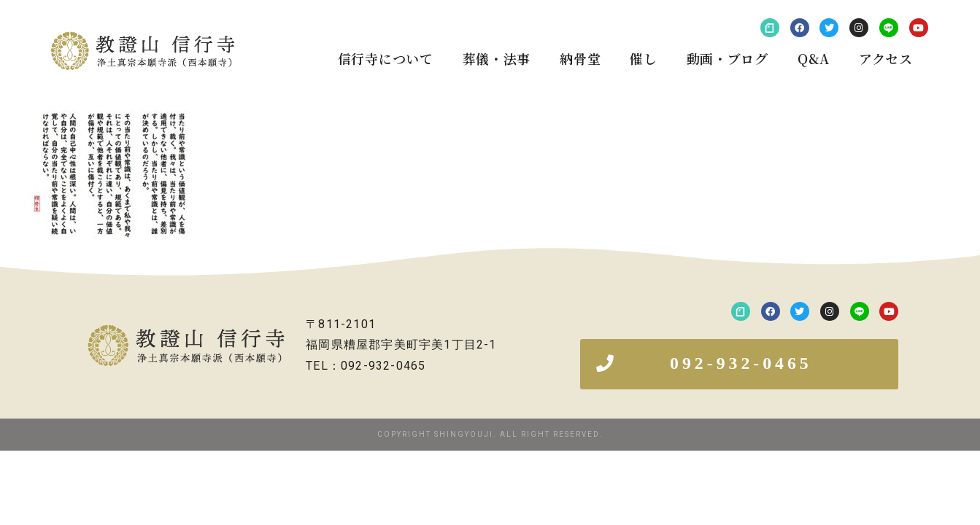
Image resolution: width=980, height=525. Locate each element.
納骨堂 (580, 58)
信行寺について (386, 58)
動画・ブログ (728, 58)
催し (643, 58)
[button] (739, 364)
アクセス (886, 58)
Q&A (814, 58)
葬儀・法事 (497, 58)
